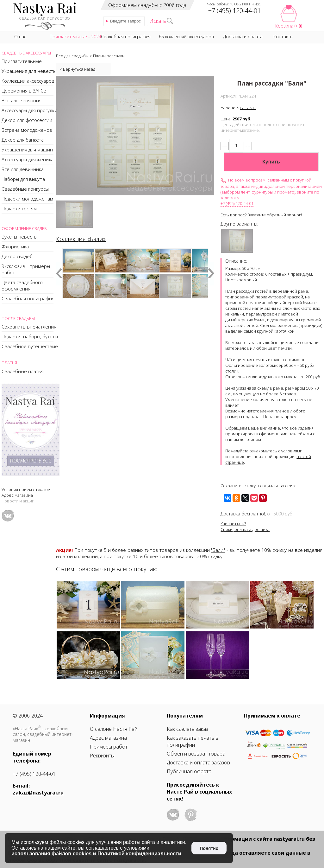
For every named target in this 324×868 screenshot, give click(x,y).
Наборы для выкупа (23, 179)
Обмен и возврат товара (196, 754)
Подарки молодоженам (27, 199)
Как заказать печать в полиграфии (193, 741)
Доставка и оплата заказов (198, 763)
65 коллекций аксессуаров (186, 37)
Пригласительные (22, 61)
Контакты (283, 37)
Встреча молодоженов (27, 130)
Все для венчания (22, 100)
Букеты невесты (19, 237)
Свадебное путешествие (30, 346)
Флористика (15, 246)
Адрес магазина (17, 495)
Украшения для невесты (29, 71)
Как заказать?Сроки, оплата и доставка (245, 527)
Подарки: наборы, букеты (30, 336)
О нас (20, 37)
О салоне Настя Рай (114, 729)
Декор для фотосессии (27, 120)
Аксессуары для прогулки (29, 110)
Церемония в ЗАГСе (24, 91)
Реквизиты (102, 756)
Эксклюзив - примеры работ (26, 269)
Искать (158, 21)
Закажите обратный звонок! (275, 215)
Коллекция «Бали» (81, 239)
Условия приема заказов (26, 489)
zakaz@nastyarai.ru (38, 793)
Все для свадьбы (72, 56)
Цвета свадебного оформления (22, 285)
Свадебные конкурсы (25, 189)
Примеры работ (109, 747)
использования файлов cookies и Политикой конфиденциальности (96, 854)
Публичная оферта (189, 771)
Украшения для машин (27, 150)
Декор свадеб (17, 256)
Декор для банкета (23, 140)
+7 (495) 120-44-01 (237, 203)
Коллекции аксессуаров (28, 81)
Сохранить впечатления (29, 327)
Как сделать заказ (187, 729)
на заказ (248, 107)
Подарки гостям (19, 208)
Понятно (209, 848)
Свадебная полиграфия (28, 298)
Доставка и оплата (243, 37)
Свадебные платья (23, 371)
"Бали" (218, 550)
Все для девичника (23, 169)
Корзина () (289, 26)
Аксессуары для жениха (28, 159)
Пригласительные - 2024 (75, 37)
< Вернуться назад (77, 69)
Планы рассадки (109, 56)
